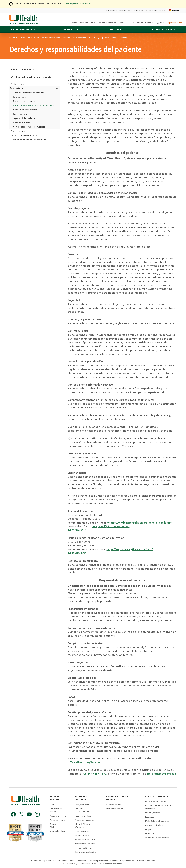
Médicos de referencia (107, 23)
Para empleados (19, 131)
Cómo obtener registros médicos (29, 127)
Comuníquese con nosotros (24, 136)
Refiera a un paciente (116, 805)
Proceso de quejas (22, 114)
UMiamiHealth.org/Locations (85, 762)
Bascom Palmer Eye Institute (153, 10)
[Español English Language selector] (175, 10)
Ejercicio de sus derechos (25, 110)
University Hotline (22, 123)
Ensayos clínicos (82, 805)
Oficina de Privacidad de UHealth (31, 78)
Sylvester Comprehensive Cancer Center (122, 10)
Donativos (150, 23)
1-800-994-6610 (77, 531)
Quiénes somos (18, 84)
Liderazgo (150, 817)
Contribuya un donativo (86, 852)
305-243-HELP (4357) (95, 774)
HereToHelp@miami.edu (162, 774)
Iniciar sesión (175, 23)
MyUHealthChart (57, 831)
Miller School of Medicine (157, 821)
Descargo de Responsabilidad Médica (46, 861)
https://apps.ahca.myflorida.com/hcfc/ (130, 550)
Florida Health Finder (85, 848)
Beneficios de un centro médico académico (159, 807)
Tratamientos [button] (69, 30)
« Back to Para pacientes (23, 69)
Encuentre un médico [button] (22, 30)
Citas (74, 23)
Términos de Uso (69, 861)
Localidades (116, 30)
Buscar (161, 23)
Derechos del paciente (24, 101)
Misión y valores (152, 813)
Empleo (149, 830)
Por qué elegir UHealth (156, 802)
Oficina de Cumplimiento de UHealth (29, 140)
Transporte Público (55, 826)
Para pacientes (17, 89)
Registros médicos (83, 816)
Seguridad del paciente (24, 119)
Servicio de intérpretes (85, 840)
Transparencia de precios (86, 844)
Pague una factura (58, 816)
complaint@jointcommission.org (111, 527)
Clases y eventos (82, 831)
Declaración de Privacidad (87, 861)
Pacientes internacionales (131, 23)
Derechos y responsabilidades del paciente (34, 106)
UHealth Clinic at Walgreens (83, 826)
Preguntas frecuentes (84, 820)
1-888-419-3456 (77, 554)
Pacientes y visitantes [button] (161, 30)
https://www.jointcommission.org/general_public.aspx (139, 523)
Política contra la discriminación (111, 861)
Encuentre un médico (56, 810)
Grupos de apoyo (82, 836)
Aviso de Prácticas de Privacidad (29, 93)
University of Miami (154, 826)
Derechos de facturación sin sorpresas (139, 861)
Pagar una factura (87, 23)
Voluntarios (150, 834)
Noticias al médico (115, 809)
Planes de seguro (57, 820)
